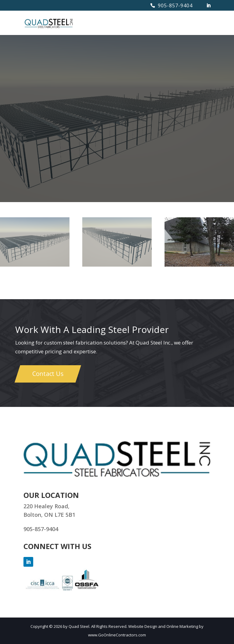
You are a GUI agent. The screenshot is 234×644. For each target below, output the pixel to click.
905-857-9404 (175, 5)
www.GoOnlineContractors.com (117, 635)
